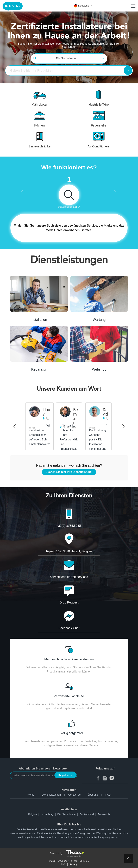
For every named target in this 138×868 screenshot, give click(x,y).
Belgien (34, 814)
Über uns (96, 795)
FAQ (108, 795)
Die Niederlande (68, 814)
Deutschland (89, 814)
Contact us (74, 795)
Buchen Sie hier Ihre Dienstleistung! (69, 472)
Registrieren (65, 775)
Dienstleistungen (55, 795)
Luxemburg (49, 814)
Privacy (73, 864)
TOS (63, 864)
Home (35, 795)
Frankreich (104, 814)
